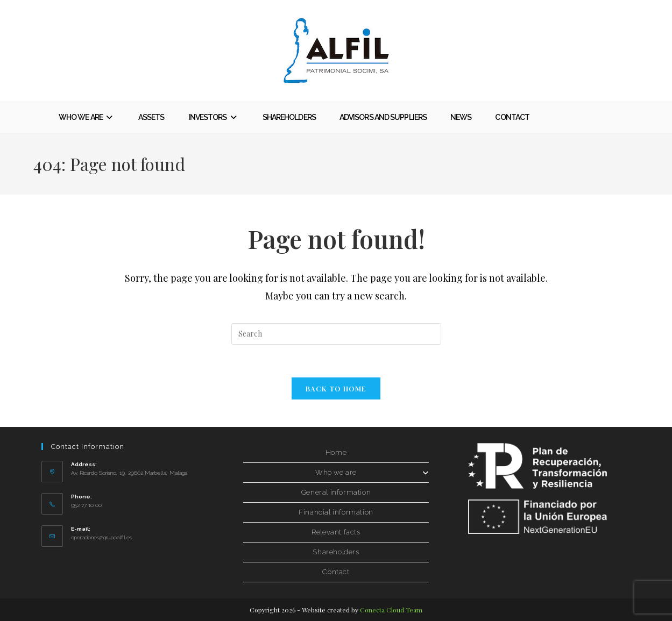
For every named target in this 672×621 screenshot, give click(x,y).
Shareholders (336, 552)
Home (336, 452)
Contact (336, 572)
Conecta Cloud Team (391, 610)
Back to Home (336, 388)
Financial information (336, 512)
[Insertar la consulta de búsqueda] (336, 334)
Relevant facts (336, 532)
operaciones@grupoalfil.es (101, 537)
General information (336, 492)
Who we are (372, 472)
